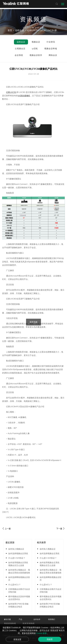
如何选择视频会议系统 (18, 553)
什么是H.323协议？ (17, 558)
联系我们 (52, 619)
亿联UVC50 (11, 92)
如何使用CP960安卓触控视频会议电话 (18, 605)
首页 (10, 30)
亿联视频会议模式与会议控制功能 (19, 590)
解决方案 (7, 619)
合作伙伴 (37, 619)
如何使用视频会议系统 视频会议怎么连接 (18, 564)
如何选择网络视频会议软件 (19, 579)
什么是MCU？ (14, 585)
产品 (20, 619)
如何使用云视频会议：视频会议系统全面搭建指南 (19, 571)
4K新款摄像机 (24, 96)
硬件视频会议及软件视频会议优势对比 (19, 598)
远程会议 (20, 30)
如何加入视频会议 (16, 549)
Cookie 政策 (42, 633)
